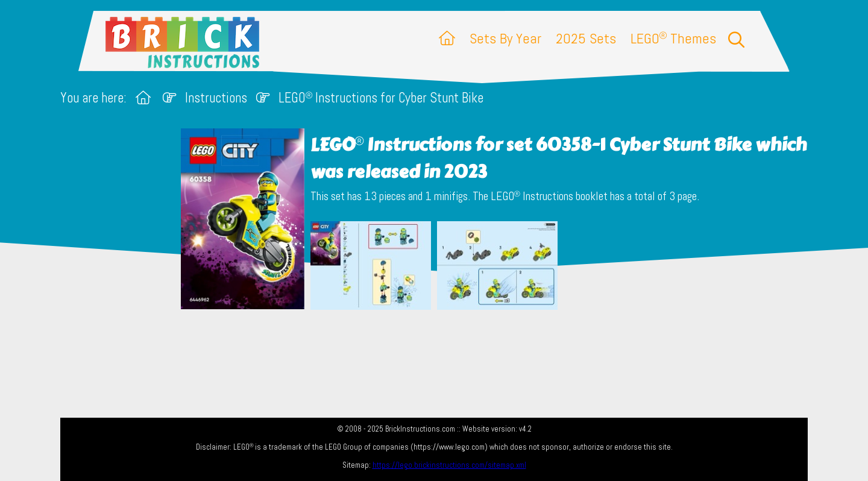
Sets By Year (505, 38)
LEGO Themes (673, 38)
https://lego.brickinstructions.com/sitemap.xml (449, 465)
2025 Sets (586, 38)
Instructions (216, 98)
